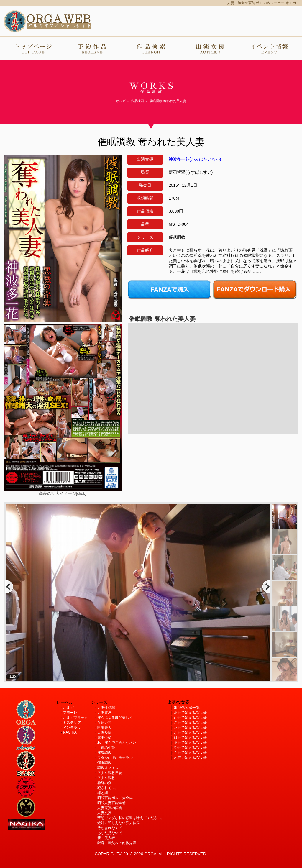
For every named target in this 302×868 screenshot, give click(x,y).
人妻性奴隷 (106, 708)
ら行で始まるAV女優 (190, 753)
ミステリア (72, 723)
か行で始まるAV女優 (190, 718)
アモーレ (70, 713)
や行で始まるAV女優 (190, 748)
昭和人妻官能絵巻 (111, 803)
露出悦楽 (104, 738)
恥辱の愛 (104, 783)
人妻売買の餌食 (110, 808)
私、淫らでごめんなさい (117, 743)
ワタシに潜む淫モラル (115, 758)
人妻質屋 (104, 713)
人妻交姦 (104, 813)
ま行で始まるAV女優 (190, 743)
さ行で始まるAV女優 (190, 723)
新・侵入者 (106, 838)
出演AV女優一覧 (187, 708)
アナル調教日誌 (110, 773)
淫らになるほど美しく (115, 718)
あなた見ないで (110, 833)
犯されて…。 (108, 788)
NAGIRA (70, 732)
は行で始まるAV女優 (190, 738)
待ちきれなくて (110, 828)
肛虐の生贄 (106, 748)
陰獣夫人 (104, 728)
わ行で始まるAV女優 (190, 758)
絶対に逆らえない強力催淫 (119, 823)
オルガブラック (75, 718)
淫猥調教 (104, 753)
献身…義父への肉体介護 (117, 843)
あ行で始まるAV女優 (190, 713)
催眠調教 (104, 763)
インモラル (72, 728)
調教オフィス (108, 768)
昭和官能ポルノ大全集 (115, 798)
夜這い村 (104, 723)
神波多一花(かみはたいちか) (195, 159)
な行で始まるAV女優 (190, 733)
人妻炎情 (104, 733)
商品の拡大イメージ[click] (63, 493)
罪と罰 (103, 793)
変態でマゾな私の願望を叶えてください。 (131, 818)
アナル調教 (106, 778)
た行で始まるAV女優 (190, 728)
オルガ (68, 708)
